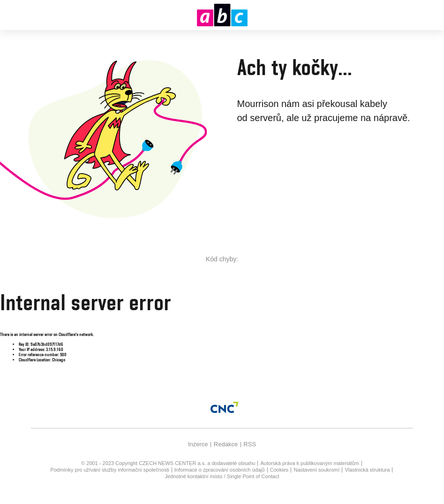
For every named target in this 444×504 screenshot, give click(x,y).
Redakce (226, 444)
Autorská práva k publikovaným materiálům (310, 463)
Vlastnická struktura (367, 470)
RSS (250, 444)
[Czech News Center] (225, 407)
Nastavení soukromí (316, 470)
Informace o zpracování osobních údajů (220, 470)
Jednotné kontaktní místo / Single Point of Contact (222, 476)
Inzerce (198, 444)
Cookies (279, 470)
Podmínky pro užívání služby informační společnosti (110, 470)
